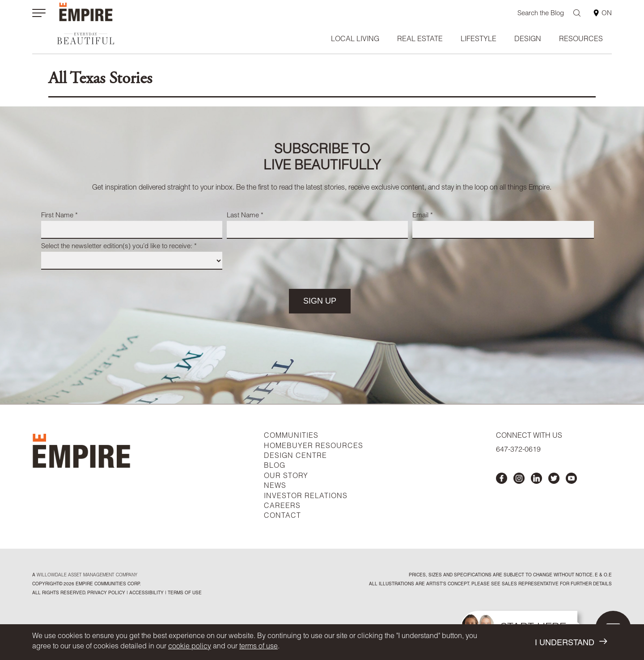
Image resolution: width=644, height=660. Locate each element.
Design (528, 40)
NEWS (275, 487)
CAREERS (282, 507)
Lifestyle (479, 40)
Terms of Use (184, 593)
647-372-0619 (518, 450)
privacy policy (106, 593)
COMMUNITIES (291, 436)
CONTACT (282, 516)
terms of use (258, 647)
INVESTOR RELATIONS (306, 497)
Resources (581, 40)
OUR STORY (286, 477)
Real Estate (420, 40)
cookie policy (190, 647)
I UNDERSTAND (571, 642)
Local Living (355, 40)
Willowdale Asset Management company (87, 575)
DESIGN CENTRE (295, 457)
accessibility (146, 593)
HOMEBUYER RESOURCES (314, 447)
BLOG (275, 466)
